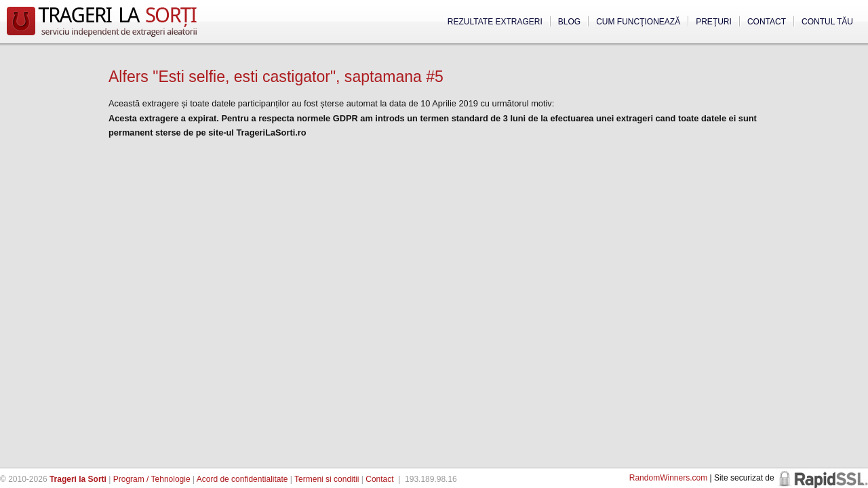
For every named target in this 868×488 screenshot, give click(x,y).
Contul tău (827, 22)
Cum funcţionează (638, 22)
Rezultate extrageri (495, 22)
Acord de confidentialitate (242, 479)
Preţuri (714, 22)
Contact (767, 22)
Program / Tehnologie (152, 479)
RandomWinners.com (668, 478)
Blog (569, 22)
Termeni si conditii (327, 479)
